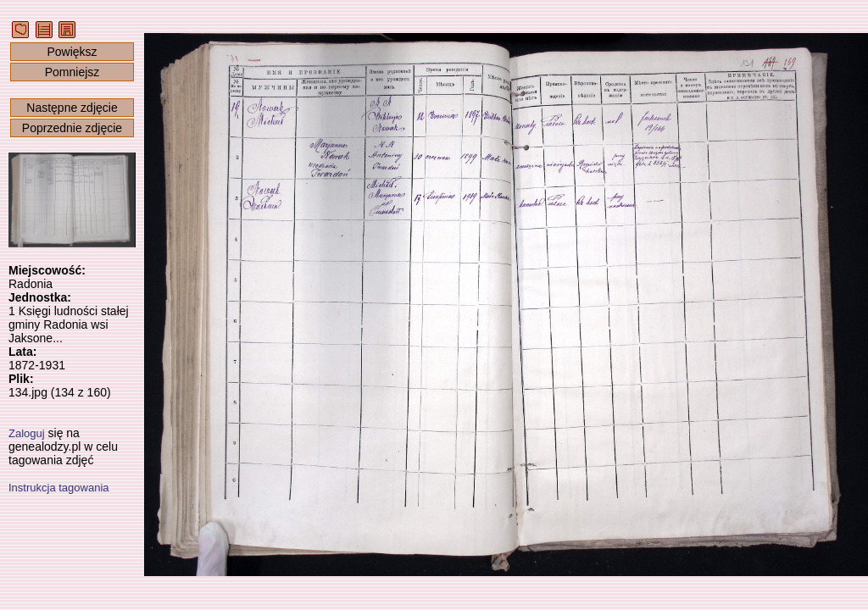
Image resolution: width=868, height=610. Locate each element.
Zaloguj (27, 433)
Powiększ (72, 52)
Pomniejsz (72, 72)
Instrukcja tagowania (59, 488)
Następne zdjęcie (72, 108)
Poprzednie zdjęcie (72, 128)
